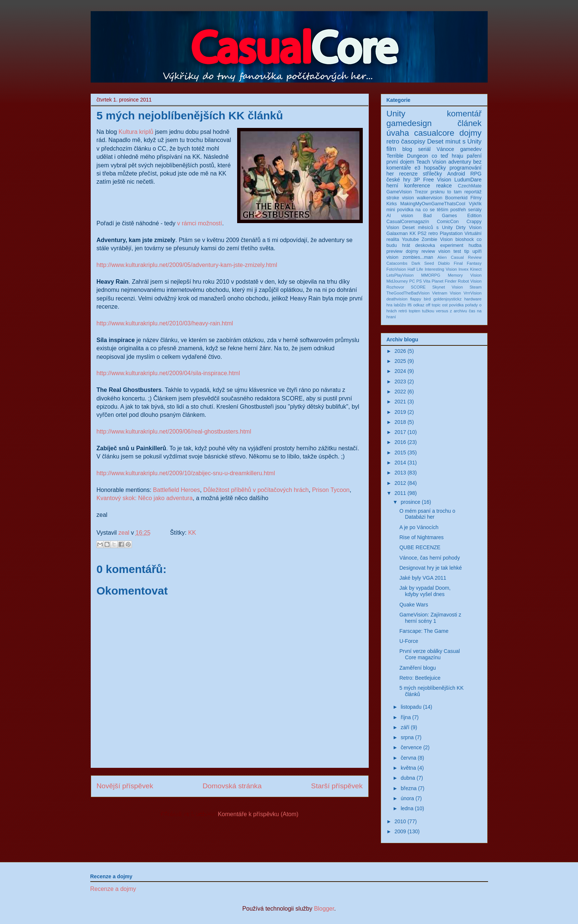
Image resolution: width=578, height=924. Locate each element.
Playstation (451, 234)
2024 (400, 371)
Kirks (392, 204)
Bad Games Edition (453, 216)
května (408, 768)
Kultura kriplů (136, 132)
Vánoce (445, 149)
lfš (410, 305)
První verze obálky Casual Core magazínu (430, 654)
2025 (400, 361)
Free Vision (437, 180)
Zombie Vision (437, 239)
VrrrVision (473, 293)
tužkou (428, 311)
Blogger (324, 909)
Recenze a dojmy (113, 889)
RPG (476, 174)
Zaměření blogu (417, 668)
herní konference (409, 186)
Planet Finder (444, 281)
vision (393, 257)
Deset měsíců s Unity (428, 228)
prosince (411, 502)
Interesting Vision (441, 269)
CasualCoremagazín (408, 222)
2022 (400, 392)
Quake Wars (414, 605)
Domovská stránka (232, 786)
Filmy (476, 198)
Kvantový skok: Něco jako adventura (145, 498)
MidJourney (397, 281)
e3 (417, 168)
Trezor (421, 192)
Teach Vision (431, 162)
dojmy (471, 133)
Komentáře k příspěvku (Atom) (258, 814)
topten (415, 311)
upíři (477, 251)
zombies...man (418, 257)
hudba (475, 245)
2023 (400, 381)
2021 (400, 402)
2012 (400, 483)
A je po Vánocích (419, 527)
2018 (400, 422)
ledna (407, 808)
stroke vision (400, 198)
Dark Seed (423, 263)
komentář (464, 114)
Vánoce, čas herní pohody (430, 558)
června (409, 758)
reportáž (473, 192)
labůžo (400, 305)
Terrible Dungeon (407, 156)
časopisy (413, 141)
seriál (424, 149)
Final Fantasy (468, 263)
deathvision (397, 299)
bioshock (465, 239)
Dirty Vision (469, 228)
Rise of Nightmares (421, 537)
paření (474, 156)
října (406, 717)
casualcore (434, 133)
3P (417, 180)
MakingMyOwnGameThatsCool (433, 204)
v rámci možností (200, 223)
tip (467, 251)
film (391, 149)
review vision (436, 251)
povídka (456, 305)
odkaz (419, 305)
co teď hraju (447, 156)
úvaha (398, 133)
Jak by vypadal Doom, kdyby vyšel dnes (425, 591)
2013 (400, 473)
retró (403, 311)
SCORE (418, 287)
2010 (400, 821)
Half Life (415, 269)
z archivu (458, 311)
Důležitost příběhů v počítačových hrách (256, 490)
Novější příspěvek (125, 786)
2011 (400, 493)
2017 (400, 432)
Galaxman (397, 234)
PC (412, 281)
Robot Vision (470, 281)
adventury (460, 162)
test (457, 251)
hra (390, 305)
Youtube (410, 239)
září (405, 727)
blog (407, 149)
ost (445, 305)
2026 (400, 351)
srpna (407, 737)
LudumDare (468, 180)
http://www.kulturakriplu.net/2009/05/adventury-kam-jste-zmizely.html (187, 265)
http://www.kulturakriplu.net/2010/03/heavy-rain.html (165, 323)
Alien (442, 257)
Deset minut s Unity (454, 141)
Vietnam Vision (446, 293)
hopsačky (435, 168)
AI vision (400, 216)
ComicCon (448, 222)
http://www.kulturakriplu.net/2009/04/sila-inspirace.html (168, 373)
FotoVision (396, 269)
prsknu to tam (446, 192)
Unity (396, 114)
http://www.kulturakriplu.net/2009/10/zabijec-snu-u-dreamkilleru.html (186, 473)
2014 (400, 463)
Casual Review (466, 257)
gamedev (471, 149)
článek (470, 123)
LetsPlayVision (400, 275)
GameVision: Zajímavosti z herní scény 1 (430, 618)
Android (456, 174)
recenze (409, 174)
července (411, 747)
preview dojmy (403, 251)
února (407, 798)
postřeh (458, 210)
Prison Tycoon (331, 490)
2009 (400, 831)
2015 (400, 453)
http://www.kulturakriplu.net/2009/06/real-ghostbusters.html (174, 432)
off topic (433, 305)
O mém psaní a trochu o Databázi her (427, 514)
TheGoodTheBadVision (408, 293)
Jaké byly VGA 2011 (423, 578)
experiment (452, 245)
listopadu (411, 707)
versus (442, 311)
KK (192, 533)
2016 (400, 442)
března (409, 788)
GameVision (399, 192)
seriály (475, 210)
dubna (408, 778)
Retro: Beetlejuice (420, 678)
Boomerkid (456, 198)
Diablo (444, 263)
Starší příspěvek (337, 786)
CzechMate (470, 186)
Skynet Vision (448, 287)
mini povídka (400, 210)
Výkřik (475, 204)
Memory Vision (465, 275)
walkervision (430, 198)
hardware (473, 299)
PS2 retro (428, 234)
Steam (475, 287)
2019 (400, 412)
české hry (399, 180)
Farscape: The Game (424, 631)
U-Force (409, 641)
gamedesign (409, 123)
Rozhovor (395, 287)
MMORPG (431, 275)
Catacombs (397, 263)
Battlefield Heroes (177, 490)
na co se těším (432, 210)
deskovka (425, 245)
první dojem (401, 162)
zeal (125, 533)
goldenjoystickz (448, 299)
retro (393, 141)
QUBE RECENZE (420, 547)
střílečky (432, 174)
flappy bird (420, 299)
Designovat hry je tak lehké (430, 568)
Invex (464, 269)
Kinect (476, 269)
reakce (444, 186)
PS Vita (423, 281)
